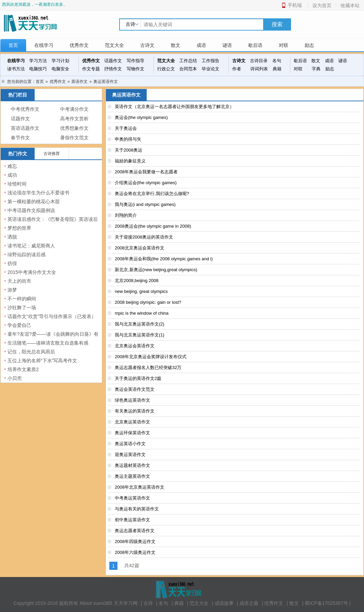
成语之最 (249, 603)
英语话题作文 (25, 128)
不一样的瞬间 (22, 299)
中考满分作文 (74, 109)
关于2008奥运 (129, 150)
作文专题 (91, 69)
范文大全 (114, 45)
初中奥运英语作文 (132, 520)
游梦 (12, 290)
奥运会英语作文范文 (135, 389)
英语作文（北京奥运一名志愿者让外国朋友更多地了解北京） (174, 107)
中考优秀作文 (25, 109)
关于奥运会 (126, 128)
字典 (316, 69)
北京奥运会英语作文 (135, 346)
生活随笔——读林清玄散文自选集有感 (48, 343)
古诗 (148, 603)
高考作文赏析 (74, 119)
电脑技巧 (38, 69)
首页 (13, 45)
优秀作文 (79, 45)
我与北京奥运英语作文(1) (140, 335)
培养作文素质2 (23, 369)
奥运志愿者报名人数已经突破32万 (148, 368)
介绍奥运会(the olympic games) (146, 183)
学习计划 (60, 61)
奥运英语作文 (106, 82)
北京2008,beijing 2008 (137, 281)
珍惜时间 (17, 184)
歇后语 (255, 45)
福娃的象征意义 (130, 161)
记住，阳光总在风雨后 (31, 352)
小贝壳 (15, 378)
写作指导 (135, 61)
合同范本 (188, 69)
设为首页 (322, 5)
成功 (12, 175)
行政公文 (166, 69)
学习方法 (38, 61)
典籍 (277, 69)
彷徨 (12, 263)
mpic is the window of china (142, 313)
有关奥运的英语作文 (135, 411)
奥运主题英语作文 (132, 476)
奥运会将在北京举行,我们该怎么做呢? (152, 194)
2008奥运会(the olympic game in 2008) (153, 226)
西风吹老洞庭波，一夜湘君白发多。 (35, 4)
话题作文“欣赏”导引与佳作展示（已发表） (52, 316)
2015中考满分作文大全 (32, 272)
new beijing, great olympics (141, 291)
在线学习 (44, 45)
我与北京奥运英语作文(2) (140, 324)
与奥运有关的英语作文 (137, 509)
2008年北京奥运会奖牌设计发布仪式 (151, 357)
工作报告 (211, 61)
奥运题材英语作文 (132, 465)
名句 (277, 61)
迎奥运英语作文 (130, 454)
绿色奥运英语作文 (132, 400)
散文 (176, 45)
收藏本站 (350, 5)
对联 (284, 45)
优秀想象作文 (74, 128)
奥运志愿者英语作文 (135, 531)
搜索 (277, 24)
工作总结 (188, 61)
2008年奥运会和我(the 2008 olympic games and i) (164, 259)
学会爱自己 (19, 325)
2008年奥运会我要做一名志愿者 (146, 172)
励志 (309, 45)
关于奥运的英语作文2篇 (138, 378)
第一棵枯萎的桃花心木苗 (34, 202)
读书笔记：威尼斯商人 (31, 246)
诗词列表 (259, 69)
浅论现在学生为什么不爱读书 (38, 193)
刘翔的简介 (126, 215)
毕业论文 (211, 69)
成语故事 (224, 603)
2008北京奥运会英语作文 (140, 248)
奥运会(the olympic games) (141, 117)
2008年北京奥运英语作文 (140, 487)
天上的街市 (19, 281)
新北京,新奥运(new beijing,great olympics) (156, 270)
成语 (201, 45)
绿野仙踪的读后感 (26, 255)
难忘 (12, 166)
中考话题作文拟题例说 (31, 210)
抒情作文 (113, 69)
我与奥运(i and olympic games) (145, 204)
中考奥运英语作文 (132, 498)
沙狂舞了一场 (22, 308)
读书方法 (16, 69)
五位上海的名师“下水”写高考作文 (42, 361)
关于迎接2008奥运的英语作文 (144, 237)
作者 (237, 69)
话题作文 (113, 61)
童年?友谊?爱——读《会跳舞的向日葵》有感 (53, 338)
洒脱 (12, 237)
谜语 (227, 45)
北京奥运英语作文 (132, 422)
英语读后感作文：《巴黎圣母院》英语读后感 (53, 223)
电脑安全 (60, 69)
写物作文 (135, 69)
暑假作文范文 (74, 138)
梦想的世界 (19, 228)
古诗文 (147, 45)
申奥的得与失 (128, 139)
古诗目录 (259, 61)
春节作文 (20, 138)
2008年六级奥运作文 (135, 552)
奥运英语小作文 (130, 444)
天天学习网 (126, 603)
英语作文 (79, 82)
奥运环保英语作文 (132, 433)
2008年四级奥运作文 (135, 541)
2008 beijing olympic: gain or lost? (148, 302)
